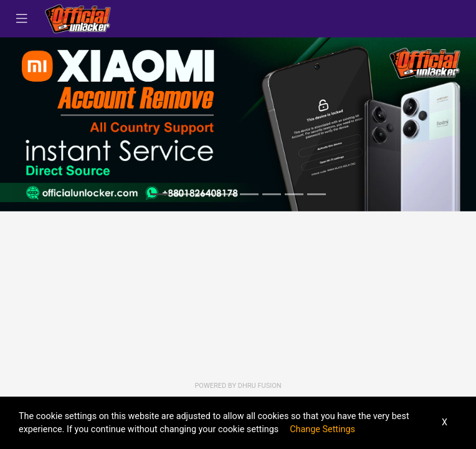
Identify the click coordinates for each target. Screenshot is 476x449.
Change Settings (322, 429)
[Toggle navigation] (22, 19)
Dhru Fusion (260, 386)
